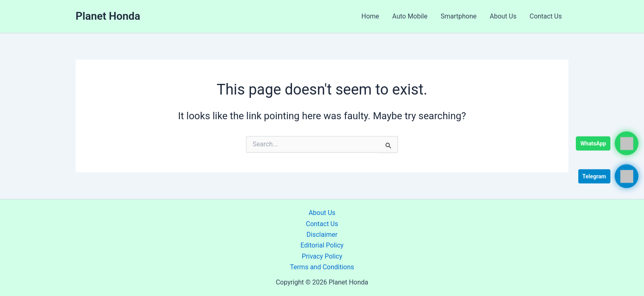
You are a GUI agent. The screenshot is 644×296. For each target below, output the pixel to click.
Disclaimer (322, 235)
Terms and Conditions (322, 267)
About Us (503, 16)
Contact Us (546, 16)
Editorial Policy (322, 245)
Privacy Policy (322, 256)
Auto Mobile (410, 16)
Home (370, 16)
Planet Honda (108, 16)
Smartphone (459, 16)
